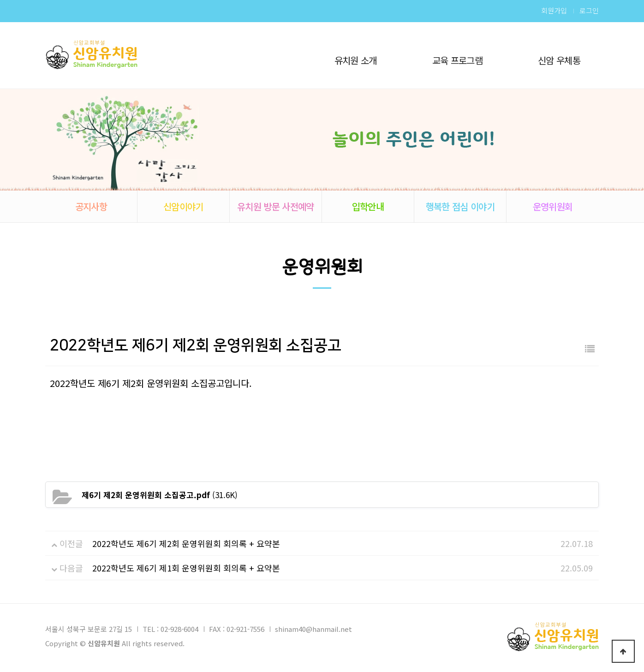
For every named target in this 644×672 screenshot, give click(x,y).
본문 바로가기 (0, 0)
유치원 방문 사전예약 (276, 206)
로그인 (589, 11)
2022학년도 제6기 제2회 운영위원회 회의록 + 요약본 (186, 543)
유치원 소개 (356, 60)
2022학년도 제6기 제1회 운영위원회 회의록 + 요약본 (186, 568)
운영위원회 (553, 206)
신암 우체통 (559, 60)
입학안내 (368, 206)
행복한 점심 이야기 (460, 206)
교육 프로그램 (457, 60)
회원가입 (554, 11)
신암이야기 (183, 206)
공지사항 (91, 206)
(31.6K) (160, 495)
